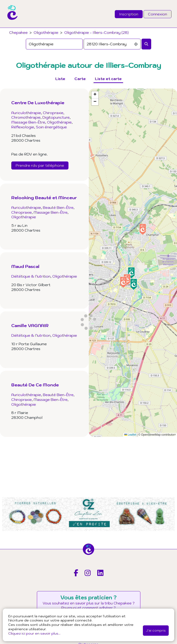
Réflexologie (23, 127)
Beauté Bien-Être (58, 207)
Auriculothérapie (26, 113)
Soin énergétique (51, 127)
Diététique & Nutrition (31, 276)
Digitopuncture (56, 117)
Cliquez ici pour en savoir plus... (34, 633)
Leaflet (130, 435)
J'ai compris (156, 630)
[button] (123, 282)
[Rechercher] (146, 44)
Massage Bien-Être (28, 122)
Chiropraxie (53, 113)
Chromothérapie (26, 117)
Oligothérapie (46, 32)
